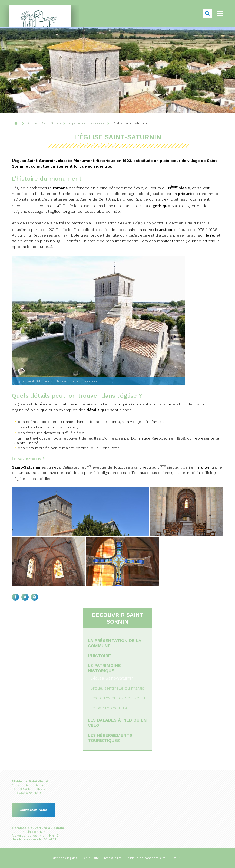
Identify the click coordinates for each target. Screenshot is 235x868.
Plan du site (90, 858)
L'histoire (99, 656)
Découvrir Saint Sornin (118, 618)
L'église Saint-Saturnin (112, 678)
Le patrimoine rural (109, 708)
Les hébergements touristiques (110, 738)
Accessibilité (112, 858)
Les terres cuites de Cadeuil (118, 698)
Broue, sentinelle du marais (117, 688)
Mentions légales (65, 858)
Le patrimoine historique (104, 668)
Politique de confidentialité (146, 858)
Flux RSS (176, 858)
